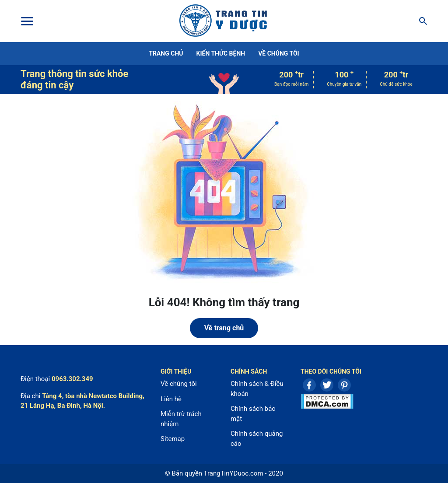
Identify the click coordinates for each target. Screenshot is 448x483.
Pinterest (344, 385)
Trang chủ (166, 53)
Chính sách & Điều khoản (257, 389)
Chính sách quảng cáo (257, 439)
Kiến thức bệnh (221, 53)
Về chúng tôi (279, 53)
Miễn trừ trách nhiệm (181, 419)
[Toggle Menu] (27, 21)
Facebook (309, 385)
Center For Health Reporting (223, 21)
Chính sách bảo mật (253, 414)
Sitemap (173, 439)
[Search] (420, 21)
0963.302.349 (72, 379)
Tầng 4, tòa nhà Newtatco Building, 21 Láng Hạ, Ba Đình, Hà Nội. (82, 401)
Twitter (327, 385)
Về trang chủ (224, 328)
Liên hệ (171, 399)
